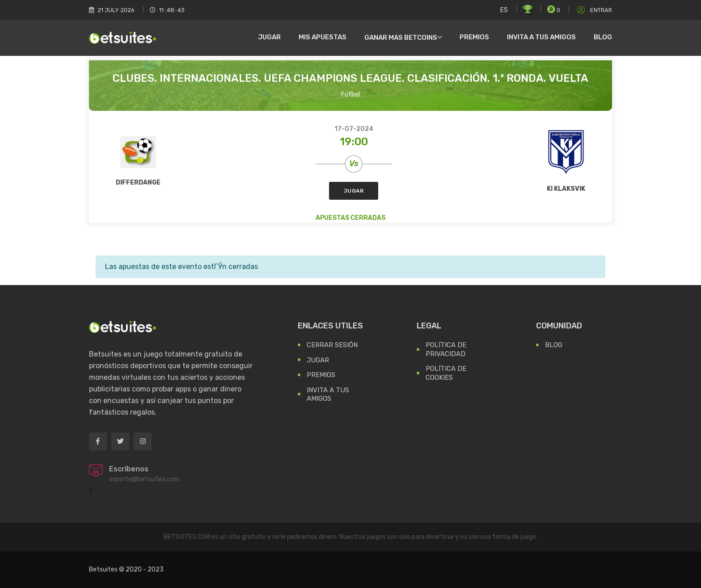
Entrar (594, 10)
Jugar (269, 37)
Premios (474, 37)
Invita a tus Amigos (328, 395)
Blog (603, 37)
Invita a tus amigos (541, 37)
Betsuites (103, 569)
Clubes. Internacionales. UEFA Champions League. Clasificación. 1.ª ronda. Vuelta (350, 78)
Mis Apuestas (323, 37)
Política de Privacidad (446, 349)
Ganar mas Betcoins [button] (401, 38)
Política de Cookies (446, 373)
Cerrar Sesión (332, 345)
